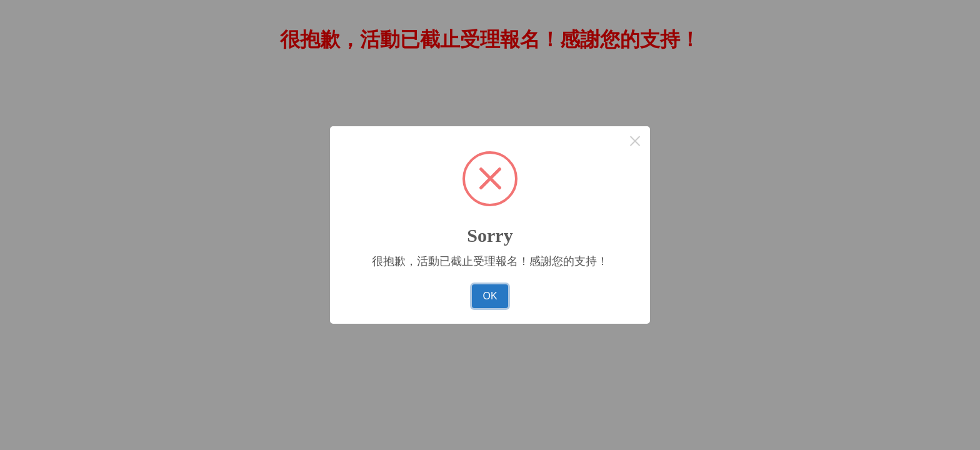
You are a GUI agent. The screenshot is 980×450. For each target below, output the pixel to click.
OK (490, 296)
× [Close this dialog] (635, 141)
